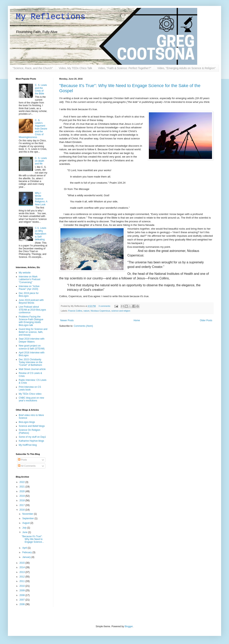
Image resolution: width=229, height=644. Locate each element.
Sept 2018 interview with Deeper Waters (32, 340)
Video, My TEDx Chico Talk (76, 68)
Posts (22, 460)
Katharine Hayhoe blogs (31, 441)
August (26, 523)
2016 (23, 510)
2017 (23, 505)
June (25, 532)
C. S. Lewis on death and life (41, 161)
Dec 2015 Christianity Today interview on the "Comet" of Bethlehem (31, 362)
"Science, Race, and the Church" (33, 68)
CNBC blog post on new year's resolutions (31, 399)
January (27, 557)
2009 (23, 590)
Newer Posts (67, 320)
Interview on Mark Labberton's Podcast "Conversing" (30, 279)
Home (137, 320)
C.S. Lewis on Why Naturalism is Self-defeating (41, 234)
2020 (23, 491)
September (28, 518)
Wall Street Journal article (32, 369)
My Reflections (51, 17)
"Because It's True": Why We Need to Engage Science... (33, 539)
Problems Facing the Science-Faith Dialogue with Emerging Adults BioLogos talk (31, 321)
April (25, 548)
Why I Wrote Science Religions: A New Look (41, 199)
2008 (23, 595)
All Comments (27, 466)
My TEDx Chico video (30, 394)
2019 (23, 496)
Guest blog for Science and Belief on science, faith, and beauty (33, 332)
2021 (23, 487)
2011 (23, 581)
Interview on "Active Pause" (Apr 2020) (29, 288)
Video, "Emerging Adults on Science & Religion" (186, 68)
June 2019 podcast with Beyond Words (31, 301)
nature (87, 311)
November (28, 514)
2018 (23, 500)
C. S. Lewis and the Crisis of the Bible (41, 89)
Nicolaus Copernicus (100, 311)
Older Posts (206, 320)
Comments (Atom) (83, 326)
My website (25, 273)
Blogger (129, 626)
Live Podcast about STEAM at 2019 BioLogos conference (32, 310)
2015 (23, 563)
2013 (23, 572)
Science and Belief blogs (32, 426)
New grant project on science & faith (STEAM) (32, 347)
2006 (23, 604)
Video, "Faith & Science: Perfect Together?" (125, 68)
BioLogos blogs (27, 422)
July (25, 528)
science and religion (121, 311)
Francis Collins (75, 311)
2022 (23, 482)
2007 (23, 600)
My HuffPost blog (28, 445)
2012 (23, 577)
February (27, 552)
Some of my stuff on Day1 (32, 437)
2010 (23, 586)
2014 (23, 567)
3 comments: (105, 306)
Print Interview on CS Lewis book (30, 388)
